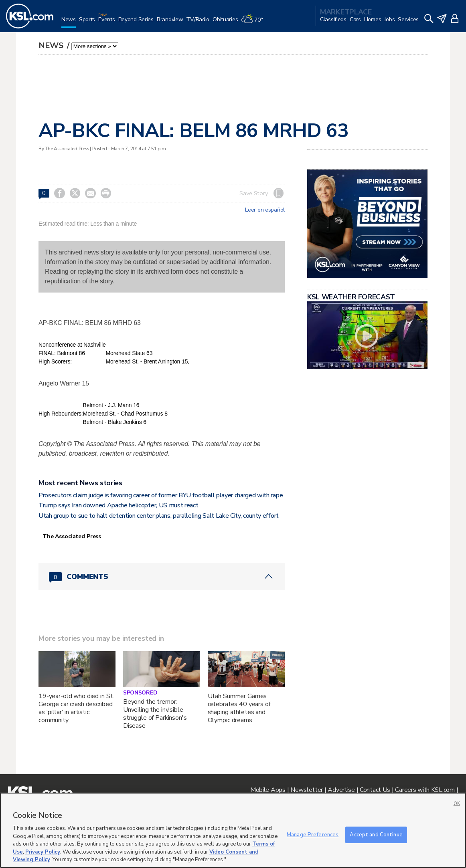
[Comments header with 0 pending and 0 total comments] (162, 577)
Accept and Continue (376, 834)
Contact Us (375, 790)
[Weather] (253, 23)
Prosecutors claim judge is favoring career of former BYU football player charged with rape (161, 495)
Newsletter (307, 790)
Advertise (341, 790)
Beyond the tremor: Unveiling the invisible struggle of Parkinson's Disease (155, 714)
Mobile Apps (268, 790)
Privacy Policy (43, 852)
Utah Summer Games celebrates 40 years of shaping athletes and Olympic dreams (239, 708)
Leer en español (265, 210)
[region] (233, 830)
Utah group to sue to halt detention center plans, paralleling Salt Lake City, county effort (159, 516)
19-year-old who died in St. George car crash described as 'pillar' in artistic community (76, 708)
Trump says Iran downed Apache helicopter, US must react (118, 505)
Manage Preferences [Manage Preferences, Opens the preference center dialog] (313, 834)
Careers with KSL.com (425, 790)
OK (457, 804)
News (52, 45)
